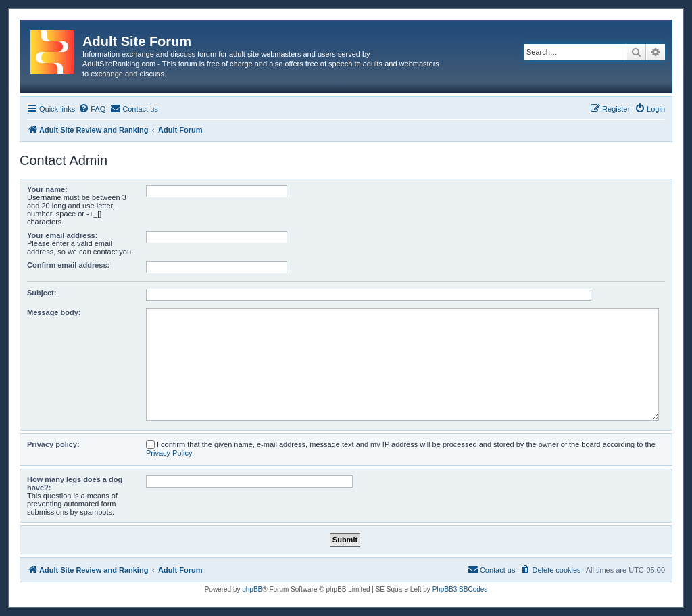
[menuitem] (92, 109)
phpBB (252, 589)
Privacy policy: (53, 444)
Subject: (42, 293)
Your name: (47, 189)
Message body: (54, 312)
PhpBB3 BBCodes (460, 589)
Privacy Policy (169, 453)
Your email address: (62, 235)
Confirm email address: (68, 265)
